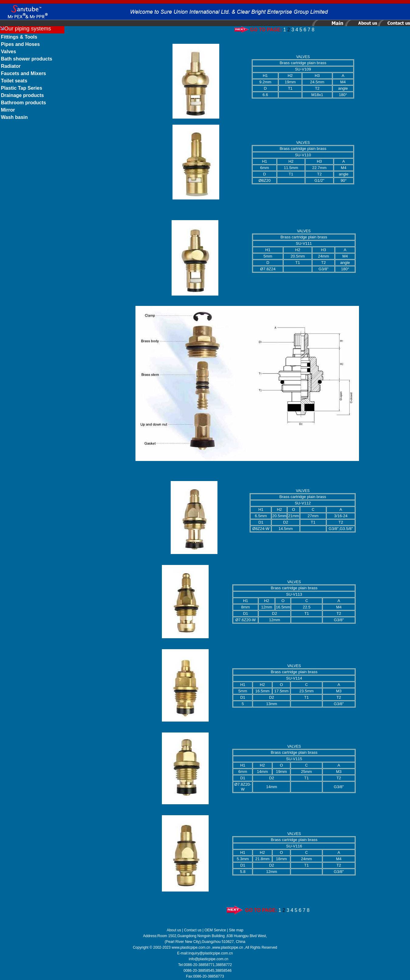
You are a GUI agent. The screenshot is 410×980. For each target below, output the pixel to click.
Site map (236, 930)
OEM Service (215, 930)
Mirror (8, 110)
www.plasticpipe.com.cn (191, 947)
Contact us (193, 930)
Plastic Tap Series (22, 88)
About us (174, 930)
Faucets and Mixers (24, 73)
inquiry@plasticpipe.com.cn (211, 953)
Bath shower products (27, 59)
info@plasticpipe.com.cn (209, 959)
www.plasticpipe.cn (228, 947)
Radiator (11, 66)
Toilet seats (14, 81)
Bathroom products (23, 103)
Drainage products (22, 95)
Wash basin (14, 117)
